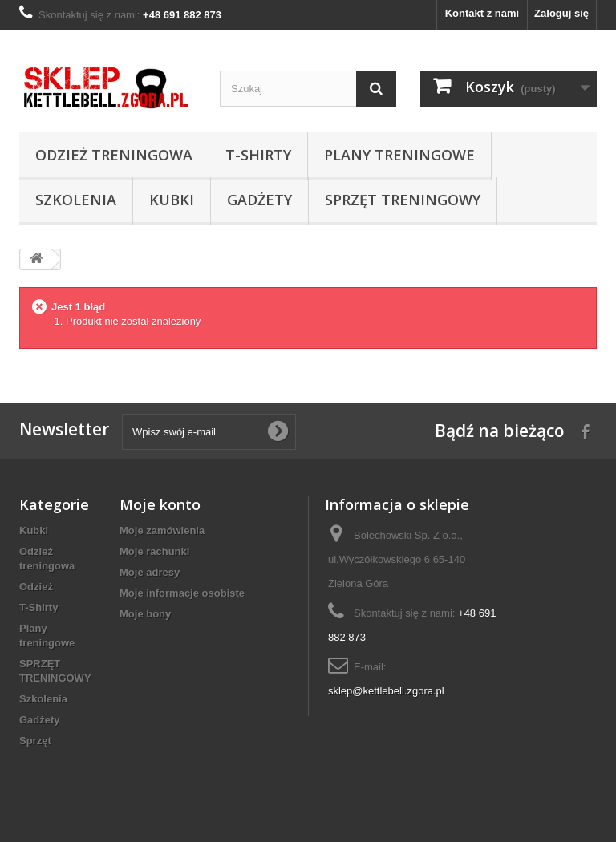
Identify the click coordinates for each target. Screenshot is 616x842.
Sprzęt (35, 741)
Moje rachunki (154, 551)
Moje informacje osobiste (182, 593)
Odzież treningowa (114, 155)
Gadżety (259, 200)
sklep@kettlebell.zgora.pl (386, 691)
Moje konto (160, 504)
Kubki (172, 200)
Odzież (36, 587)
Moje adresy (150, 572)
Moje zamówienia (162, 530)
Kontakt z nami (482, 13)
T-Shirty (258, 155)
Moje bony (145, 614)
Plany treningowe (399, 155)
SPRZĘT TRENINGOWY (403, 200)
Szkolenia (76, 200)
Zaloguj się (561, 13)
